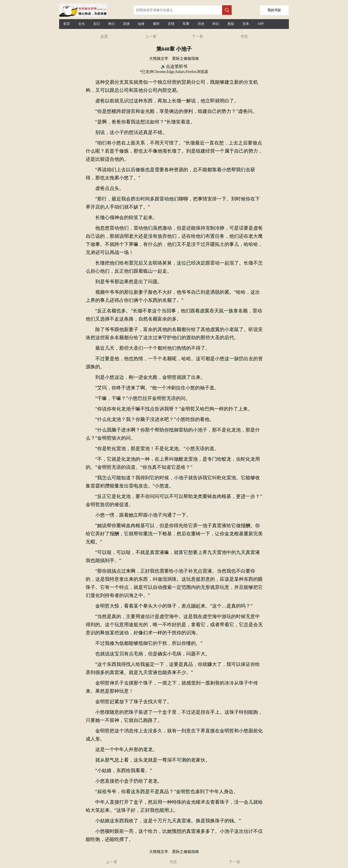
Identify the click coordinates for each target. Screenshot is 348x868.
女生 (82, 24)
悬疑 (231, 24)
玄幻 (96, 24)
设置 (104, 36)
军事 (186, 24)
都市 (156, 24)
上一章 (151, 36)
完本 (246, 24)
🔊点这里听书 (174, 66)
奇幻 (111, 24)
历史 (201, 24)
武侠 (126, 24)
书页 (244, 36)
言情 (171, 24)
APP (261, 24)
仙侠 (141, 24)
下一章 (197, 36)
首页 (67, 24)
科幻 (216, 24)
